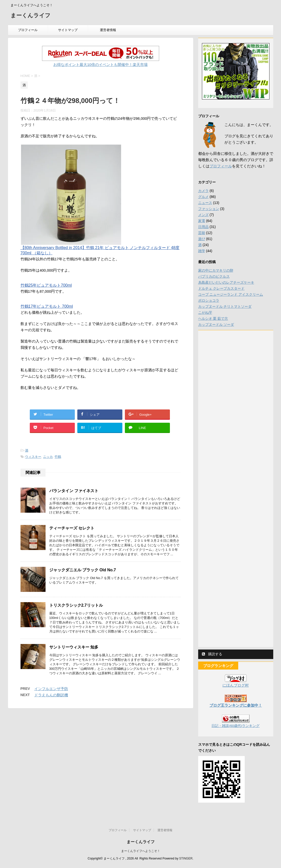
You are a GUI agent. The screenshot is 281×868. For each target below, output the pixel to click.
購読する (212, 654)
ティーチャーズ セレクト (72, 528)
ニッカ (48, 457)
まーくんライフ (31, 16)
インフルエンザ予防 (51, 689)
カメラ (203, 191)
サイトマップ (68, 30)
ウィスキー (33, 457)
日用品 (203, 227)
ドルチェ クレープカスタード (221, 288)
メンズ (203, 215)
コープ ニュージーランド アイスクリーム (231, 294)
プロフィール (28, 30)
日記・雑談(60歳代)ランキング (235, 726)
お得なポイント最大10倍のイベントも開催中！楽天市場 (100, 65)
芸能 (202, 233)
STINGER (186, 858)
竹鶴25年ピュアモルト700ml (46, 285)
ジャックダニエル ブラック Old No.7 (83, 570)
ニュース (205, 203)
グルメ (203, 197)
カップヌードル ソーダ (216, 324)
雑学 (202, 251)
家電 (202, 221)
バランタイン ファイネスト (74, 491)
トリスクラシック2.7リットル (76, 605)
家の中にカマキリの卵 (216, 270)
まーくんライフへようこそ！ (141, 851)
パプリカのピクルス (214, 276)
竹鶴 (58, 457)
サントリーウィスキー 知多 (74, 647)
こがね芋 (205, 312)
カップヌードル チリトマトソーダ (225, 306)
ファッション (209, 209)
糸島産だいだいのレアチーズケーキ (226, 282)
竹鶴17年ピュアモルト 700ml (47, 306)
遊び (202, 239)
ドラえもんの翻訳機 (51, 695)
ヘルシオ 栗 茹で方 (213, 318)
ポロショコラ (209, 300)
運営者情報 (108, 30)
